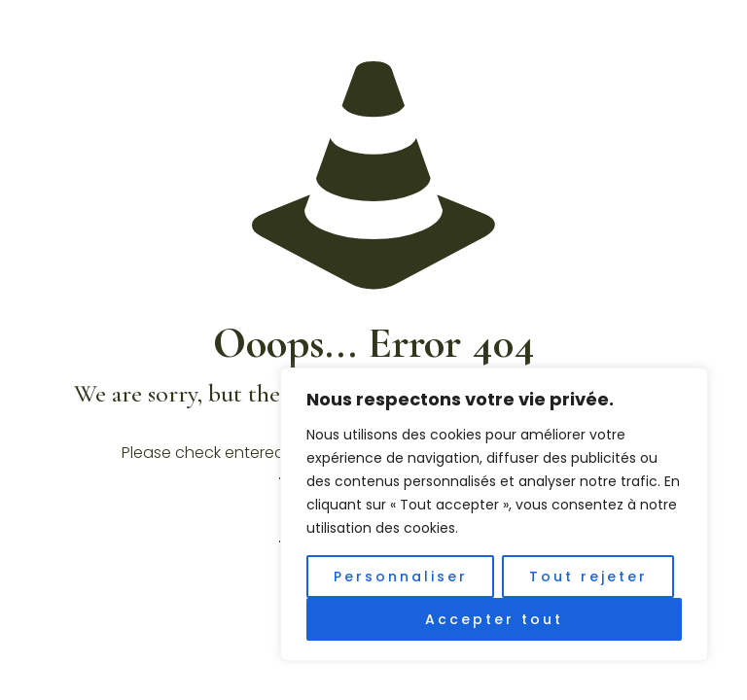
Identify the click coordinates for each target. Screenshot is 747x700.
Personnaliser (401, 577)
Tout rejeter (588, 577)
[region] (494, 514)
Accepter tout (494, 619)
